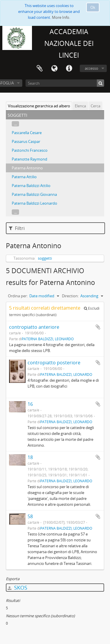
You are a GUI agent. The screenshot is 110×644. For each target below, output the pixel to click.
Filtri (17, 228)
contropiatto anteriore (34, 327)
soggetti (45, 258)
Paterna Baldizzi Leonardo (34, 203)
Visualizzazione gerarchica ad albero (39, 106)
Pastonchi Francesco (30, 150)
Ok (93, 7)
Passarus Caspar (26, 141)
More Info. (61, 17)
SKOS (17, 588)
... (15, 124)
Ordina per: (18, 296)
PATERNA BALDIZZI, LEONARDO (48, 339)
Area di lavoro (40, 69)
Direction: (70, 296)
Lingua (54, 69)
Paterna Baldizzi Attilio (31, 186)
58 (30, 516)
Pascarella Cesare (27, 133)
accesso (92, 68)
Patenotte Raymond (29, 159)
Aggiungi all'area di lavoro (98, 327)
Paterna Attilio (24, 177)
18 (30, 457)
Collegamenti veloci (69, 69)
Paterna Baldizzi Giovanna (34, 194)
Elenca (80, 106)
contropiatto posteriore (54, 363)
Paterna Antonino (27, 168)
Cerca (95, 106)
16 (30, 404)
